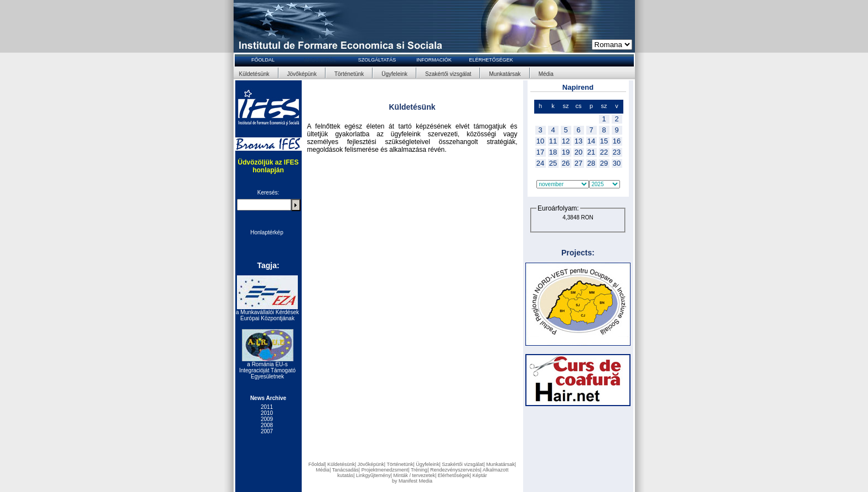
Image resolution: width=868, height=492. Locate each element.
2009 (267, 419)
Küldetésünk (254, 74)
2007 (267, 431)
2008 (267, 425)
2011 (267, 407)
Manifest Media (415, 481)
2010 (267, 413)
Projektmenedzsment (385, 470)
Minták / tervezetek (414, 475)
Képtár (480, 475)
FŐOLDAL (263, 60)
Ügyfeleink (394, 74)
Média (546, 74)
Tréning (419, 470)
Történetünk (349, 74)
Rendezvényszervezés (455, 470)
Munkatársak (505, 74)
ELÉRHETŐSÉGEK (491, 60)
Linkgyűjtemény (373, 475)
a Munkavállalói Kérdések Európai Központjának (267, 315)
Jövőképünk (302, 74)
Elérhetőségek (454, 475)
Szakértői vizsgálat (448, 74)
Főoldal (317, 464)
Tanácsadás (345, 470)
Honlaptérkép (267, 232)
